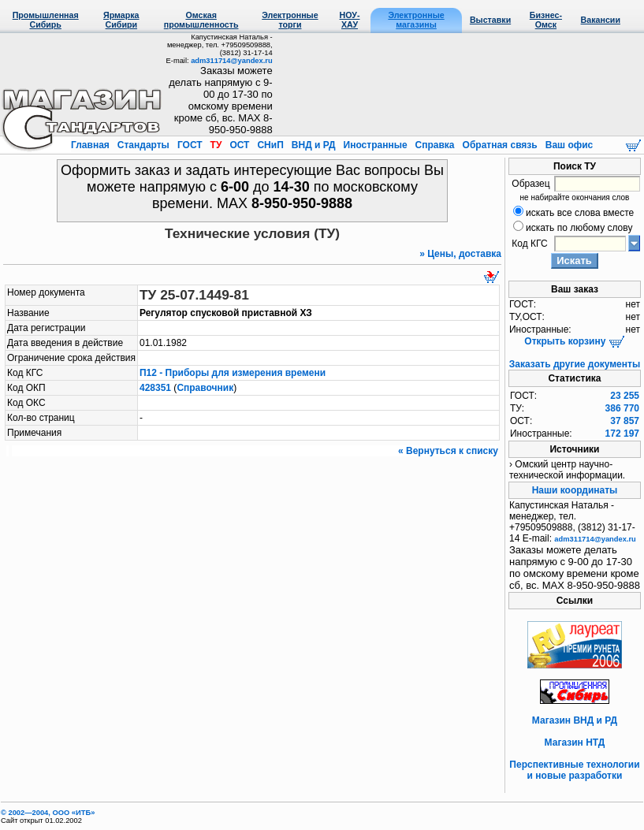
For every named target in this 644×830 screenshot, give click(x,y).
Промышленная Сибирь (46, 20)
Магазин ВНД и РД (575, 720)
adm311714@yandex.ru (231, 61)
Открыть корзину (574, 341)
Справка (435, 145)
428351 (155, 388)
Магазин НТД (575, 743)
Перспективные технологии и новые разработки (574, 770)
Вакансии (601, 20)
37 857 (625, 421)
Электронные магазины (416, 20)
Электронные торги (290, 20)
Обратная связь (500, 145)
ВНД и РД (313, 145)
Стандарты (143, 145)
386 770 (622, 408)
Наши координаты (575, 490)
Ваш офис (568, 145)
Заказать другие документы (575, 364)
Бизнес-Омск (546, 20)
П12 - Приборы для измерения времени (233, 373)
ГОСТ (190, 145)
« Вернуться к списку (448, 451)
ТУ (216, 145)
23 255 (625, 396)
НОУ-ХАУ (350, 20)
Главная (91, 145)
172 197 (622, 434)
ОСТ (240, 145)
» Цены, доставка (460, 254)
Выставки (490, 20)
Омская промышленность (201, 20)
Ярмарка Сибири (121, 20)
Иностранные (375, 145)
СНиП (270, 145)
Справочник (205, 388)
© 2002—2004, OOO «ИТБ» (48, 813)
